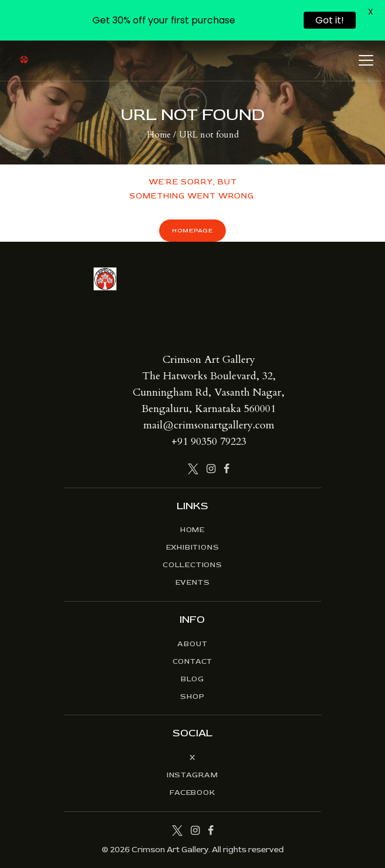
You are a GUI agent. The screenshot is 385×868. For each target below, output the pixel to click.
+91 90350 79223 (209, 442)
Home (159, 135)
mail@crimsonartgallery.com (209, 425)
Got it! (330, 20)
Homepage (192, 230)
